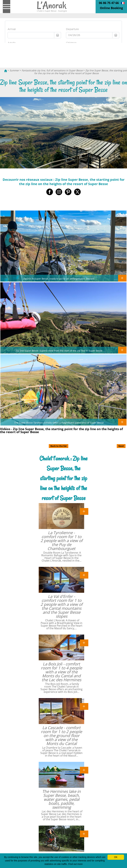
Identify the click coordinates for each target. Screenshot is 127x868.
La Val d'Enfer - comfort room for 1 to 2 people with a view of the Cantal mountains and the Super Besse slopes (62, 606)
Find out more (75, 864)
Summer (14, 70)
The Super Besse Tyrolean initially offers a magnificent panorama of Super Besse (59, 423)
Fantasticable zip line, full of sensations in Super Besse (52, 70)
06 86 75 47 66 (109, 3)
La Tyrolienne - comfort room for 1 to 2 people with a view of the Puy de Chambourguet (62, 540)
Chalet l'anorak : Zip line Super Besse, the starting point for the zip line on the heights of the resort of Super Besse (63, 478)
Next (121, 446)
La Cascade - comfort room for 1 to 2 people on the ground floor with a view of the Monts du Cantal (61, 735)
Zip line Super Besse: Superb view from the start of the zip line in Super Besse (59, 351)
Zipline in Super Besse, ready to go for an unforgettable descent (59, 279)
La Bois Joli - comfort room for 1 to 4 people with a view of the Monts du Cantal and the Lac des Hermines (61, 672)
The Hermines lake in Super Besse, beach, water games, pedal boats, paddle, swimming (61, 799)
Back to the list (59, 446)
